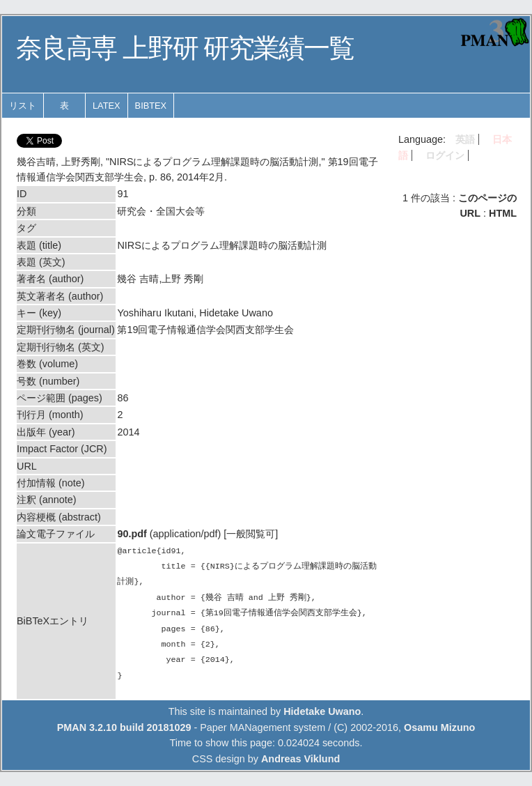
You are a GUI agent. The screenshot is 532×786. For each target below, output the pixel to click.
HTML (503, 213)
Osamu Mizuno (439, 727)
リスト (23, 106)
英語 (465, 139)
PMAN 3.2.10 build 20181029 (124, 727)
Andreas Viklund (300, 759)
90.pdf (132, 534)
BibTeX (151, 106)
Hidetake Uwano (322, 711)
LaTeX (107, 106)
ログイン (445, 155)
